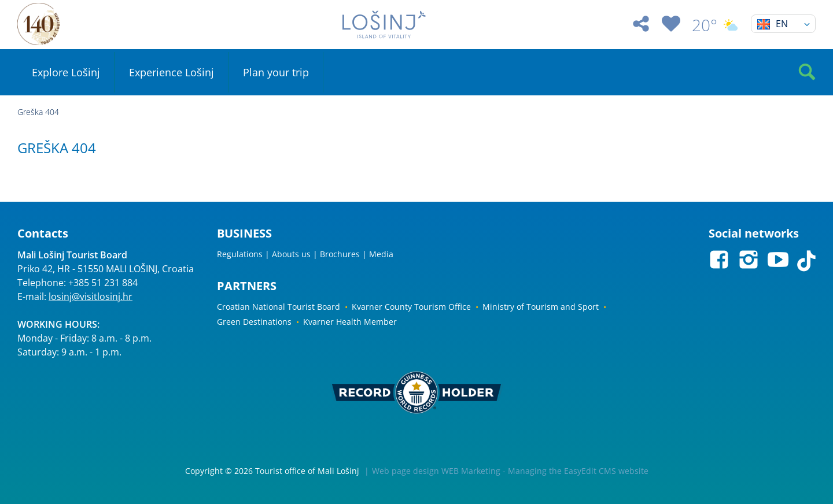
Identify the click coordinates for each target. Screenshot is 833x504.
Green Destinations (254, 322)
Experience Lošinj (172, 72)
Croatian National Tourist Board (279, 307)
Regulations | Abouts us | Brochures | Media (305, 254)
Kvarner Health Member (350, 322)
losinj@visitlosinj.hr (91, 297)
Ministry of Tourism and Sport (541, 307)
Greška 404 (38, 112)
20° (716, 25)
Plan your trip (276, 72)
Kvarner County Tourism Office (411, 307)
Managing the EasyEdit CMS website (578, 471)
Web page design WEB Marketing (436, 471)
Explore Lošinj (66, 72)
